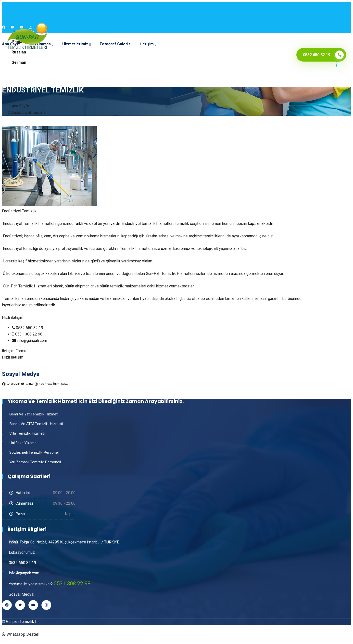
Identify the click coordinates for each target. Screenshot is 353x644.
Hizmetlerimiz (75, 44)
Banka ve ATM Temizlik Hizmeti (37, 424)
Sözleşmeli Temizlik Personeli (36, 452)
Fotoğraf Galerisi (116, 44)
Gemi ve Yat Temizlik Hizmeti (35, 414)
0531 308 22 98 (73, 583)
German (19, 62)
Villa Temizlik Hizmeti (28, 433)
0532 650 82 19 (22, 563)
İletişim (147, 44)
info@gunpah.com (24, 573)
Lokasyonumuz (22, 552)
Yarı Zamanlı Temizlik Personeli (36, 462)
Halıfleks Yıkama (24, 443)
